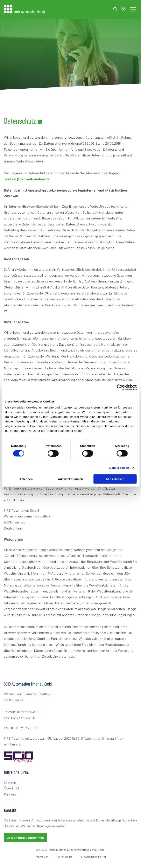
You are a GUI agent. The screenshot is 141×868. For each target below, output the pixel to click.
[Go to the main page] (24, 9)
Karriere (10, 794)
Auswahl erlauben (70, 479)
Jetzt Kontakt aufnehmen (25, 837)
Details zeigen (119, 468)
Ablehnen (26, 479)
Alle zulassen (115, 479)
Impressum (42, 857)
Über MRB (11, 788)
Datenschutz (65, 857)
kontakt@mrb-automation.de (27, 179)
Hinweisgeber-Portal (94, 857)
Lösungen (11, 782)
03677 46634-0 (28, 712)
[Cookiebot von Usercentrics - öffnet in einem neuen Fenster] (120, 387)
